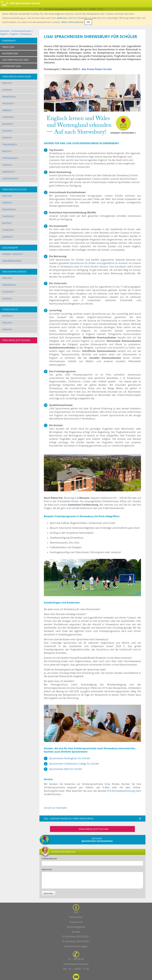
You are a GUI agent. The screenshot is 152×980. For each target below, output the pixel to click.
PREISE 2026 (8, 47)
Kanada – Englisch (12, 254)
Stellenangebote (76, 927)
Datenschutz (76, 917)
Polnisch (7, 131)
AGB (76, 912)
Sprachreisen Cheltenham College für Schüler (74, 764)
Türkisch (7, 165)
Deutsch (7, 151)
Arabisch (7, 110)
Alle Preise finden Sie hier (97, 69)
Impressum (76, 922)
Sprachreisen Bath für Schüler (66, 769)
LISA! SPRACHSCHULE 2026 (15, 60)
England (14, 34)
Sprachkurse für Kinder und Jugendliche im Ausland (99, 263)
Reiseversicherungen (76, 946)
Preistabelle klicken (68, 501)
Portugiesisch (10, 158)
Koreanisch (9, 172)
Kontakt (76, 932)
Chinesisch (8, 117)
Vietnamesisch (10, 179)
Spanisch (7, 90)
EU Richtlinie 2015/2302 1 (76, 936)
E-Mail (106, 787)
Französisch (9, 97)
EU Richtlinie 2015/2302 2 (76, 941)
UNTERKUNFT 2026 (12, 66)
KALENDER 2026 (10, 53)
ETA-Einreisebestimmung (121, 791)
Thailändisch (10, 144)
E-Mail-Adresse (49, 858)
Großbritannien (12, 261)
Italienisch (8, 103)
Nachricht (47, 869)
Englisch (4, 34)
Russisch (7, 138)
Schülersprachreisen (21, 31)
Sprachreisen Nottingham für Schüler (70, 758)
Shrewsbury (26, 34)
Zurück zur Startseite (55, 808)
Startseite (5, 31)
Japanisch (8, 124)
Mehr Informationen (73, 22)
